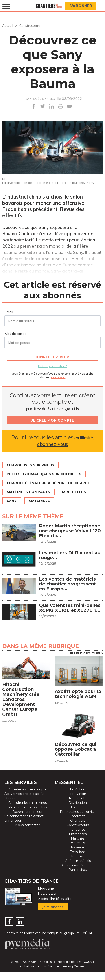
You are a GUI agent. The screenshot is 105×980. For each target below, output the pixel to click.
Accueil (8, 25)
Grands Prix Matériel (78, 873)
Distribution (78, 811)
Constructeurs (31, 25)
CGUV (89, 970)
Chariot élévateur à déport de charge (51, 483)
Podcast (78, 865)
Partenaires (78, 878)
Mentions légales (70, 970)
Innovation (78, 802)
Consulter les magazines (27, 811)
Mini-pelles (79, 492)
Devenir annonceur (27, 820)
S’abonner (81, 6)
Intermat (78, 824)
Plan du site (47, 970)
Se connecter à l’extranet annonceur (24, 827)
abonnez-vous (52, 444)
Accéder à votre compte (27, 798)
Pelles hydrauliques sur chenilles (47, 474)
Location (78, 815)
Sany (13, 501)
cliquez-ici (58, 377)
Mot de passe (15, 333)
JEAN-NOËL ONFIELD (40, 99)
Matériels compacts (30, 492)
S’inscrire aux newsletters (27, 815)
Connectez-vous (53, 357)
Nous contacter (27, 833)
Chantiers (78, 829)
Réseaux (78, 856)
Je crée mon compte (52, 420)
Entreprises (78, 842)
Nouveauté (78, 807)
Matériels (78, 851)
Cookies (80, 975)
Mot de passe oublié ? (52, 366)
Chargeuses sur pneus (32, 465)
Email (9, 312)
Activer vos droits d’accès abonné (24, 804)
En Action (78, 798)
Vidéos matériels (78, 869)
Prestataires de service (78, 820)
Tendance (78, 838)
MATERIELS (42, 501)
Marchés (78, 847)
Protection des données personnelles (46, 975)
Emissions (78, 860)
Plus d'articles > (86, 653)
